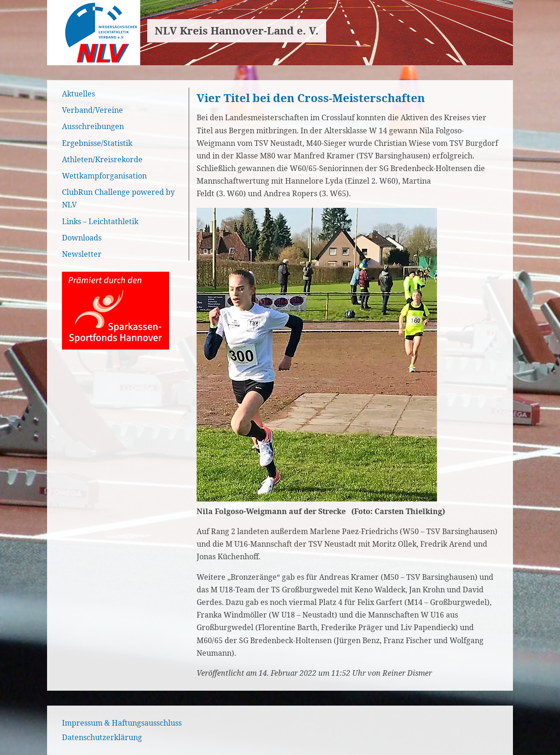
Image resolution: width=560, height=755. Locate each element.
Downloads (82, 238)
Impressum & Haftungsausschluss (122, 723)
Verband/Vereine (92, 110)
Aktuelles (79, 94)
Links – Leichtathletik (100, 221)
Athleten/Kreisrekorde (102, 159)
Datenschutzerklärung (102, 737)
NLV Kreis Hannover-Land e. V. (237, 31)
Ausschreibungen (93, 126)
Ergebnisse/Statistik (97, 143)
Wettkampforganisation (104, 176)
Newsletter (82, 254)
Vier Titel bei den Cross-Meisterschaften (311, 98)
